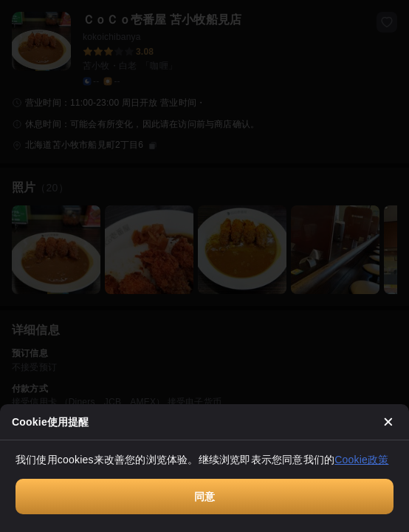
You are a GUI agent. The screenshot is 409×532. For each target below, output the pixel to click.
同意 (205, 497)
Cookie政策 (361, 460)
